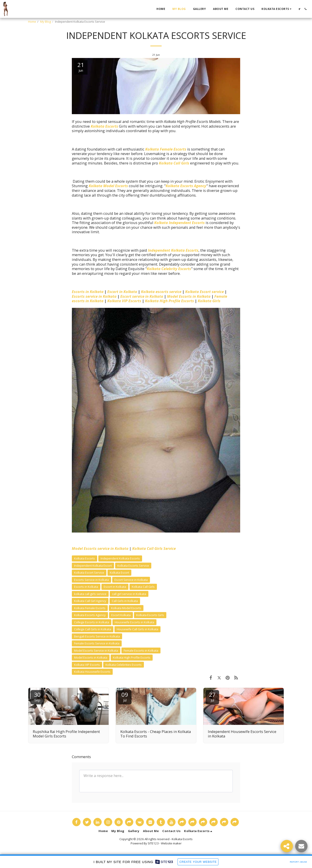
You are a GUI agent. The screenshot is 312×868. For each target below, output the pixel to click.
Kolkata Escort (119, 573)
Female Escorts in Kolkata (141, 650)
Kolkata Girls (209, 301)
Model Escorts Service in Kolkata (96, 650)
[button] (277, 9)
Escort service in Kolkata (142, 296)
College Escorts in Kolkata (92, 622)
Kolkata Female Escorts (166, 149)
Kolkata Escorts (104, 126)
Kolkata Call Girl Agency (90, 601)
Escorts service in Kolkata (94, 296)
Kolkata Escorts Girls (150, 615)
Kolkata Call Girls (174, 163)
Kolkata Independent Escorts (179, 223)
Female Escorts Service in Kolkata (97, 643)
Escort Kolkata (121, 615)
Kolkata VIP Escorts (124, 301)
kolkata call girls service (90, 594)
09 (125, 696)
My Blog (46, 22)
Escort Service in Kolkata (131, 580)
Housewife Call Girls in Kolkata (137, 629)
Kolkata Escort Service (89, 573)
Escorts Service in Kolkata (91, 580)
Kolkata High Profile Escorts (169, 301)
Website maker (171, 843)
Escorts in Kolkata (88, 292)
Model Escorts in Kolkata (189, 296)
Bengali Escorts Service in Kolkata (97, 636)
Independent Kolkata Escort (93, 566)
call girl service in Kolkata (129, 594)
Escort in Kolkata (122, 292)
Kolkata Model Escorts (108, 186)
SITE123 (153, 843)
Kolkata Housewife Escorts (92, 672)
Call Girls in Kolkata (125, 601)
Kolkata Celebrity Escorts (169, 269)
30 (37, 696)
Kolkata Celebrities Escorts (124, 665)
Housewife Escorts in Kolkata (134, 622)
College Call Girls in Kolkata (93, 629)
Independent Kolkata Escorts (173, 250)
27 (212, 696)
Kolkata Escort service (204, 292)
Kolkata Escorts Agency (186, 186)
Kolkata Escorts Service (133, 566)
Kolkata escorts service (161, 292)
